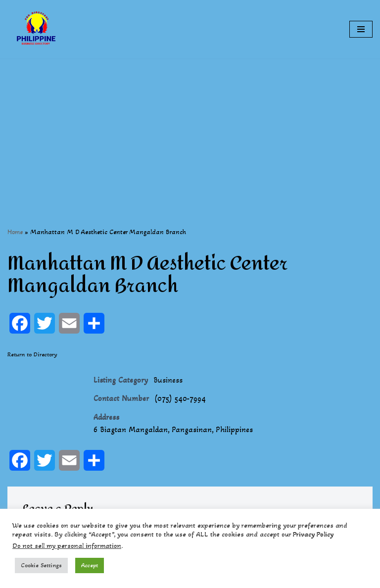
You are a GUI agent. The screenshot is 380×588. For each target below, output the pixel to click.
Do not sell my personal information (67, 546)
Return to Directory (32, 354)
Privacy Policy (313, 534)
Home (15, 232)
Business (168, 380)
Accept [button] (90, 565)
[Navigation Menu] (361, 29)
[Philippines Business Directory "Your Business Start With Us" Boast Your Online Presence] (37, 29)
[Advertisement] (190, 128)
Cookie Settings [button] (41, 565)
